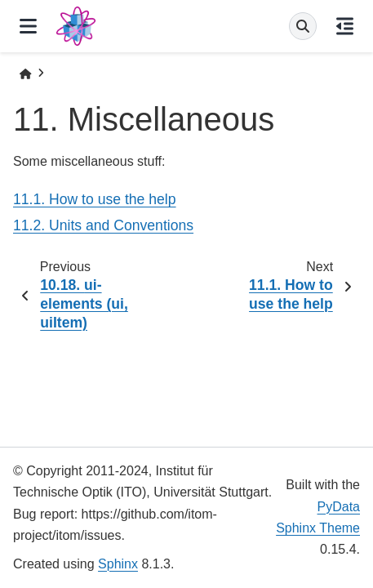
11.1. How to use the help (95, 199)
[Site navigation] (28, 26)
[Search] (303, 26)
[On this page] (345, 26)
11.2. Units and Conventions (103, 225)
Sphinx (118, 564)
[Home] (25, 74)
